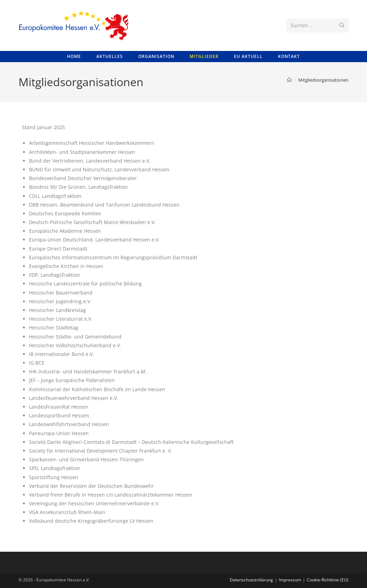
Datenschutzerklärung (251, 580)
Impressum (290, 580)
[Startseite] (289, 80)
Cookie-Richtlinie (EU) (328, 580)
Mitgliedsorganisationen (323, 80)
